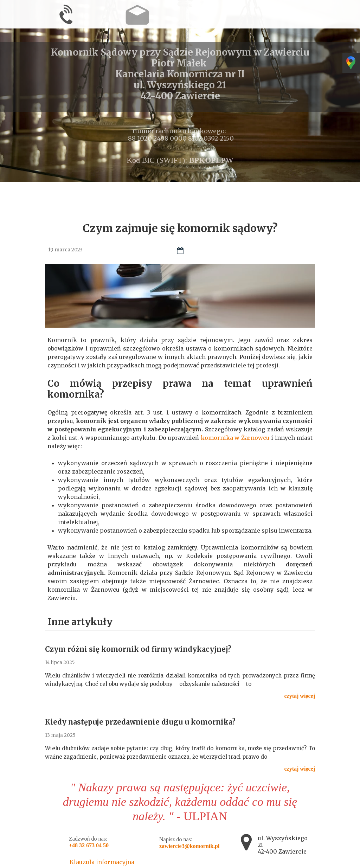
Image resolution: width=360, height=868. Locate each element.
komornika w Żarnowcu (235, 438)
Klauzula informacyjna (102, 862)
